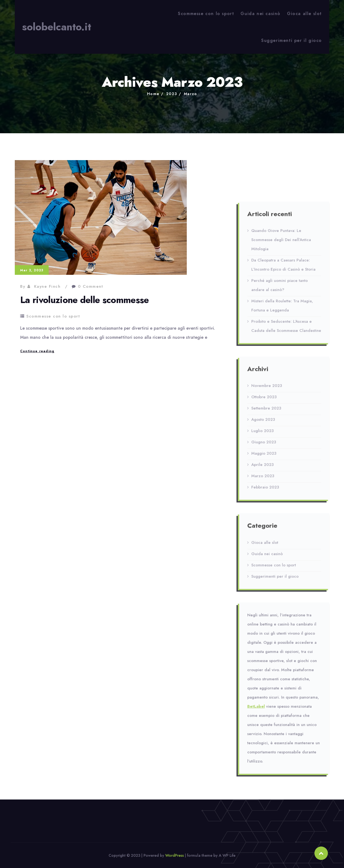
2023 (172, 94)
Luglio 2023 (262, 434)
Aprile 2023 (262, 467)
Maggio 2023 (264, 456)
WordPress (175, 855)
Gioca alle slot (304, 14)
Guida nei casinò (261, 14)
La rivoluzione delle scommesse (85, 300)
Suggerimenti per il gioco (292, 40)
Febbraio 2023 (265, 490)
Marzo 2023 (263, 479)
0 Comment (91, 286)
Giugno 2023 (264, 445)
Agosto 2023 (263, 422)
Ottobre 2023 (264, 400)
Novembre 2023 (267, 388)
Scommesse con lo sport (206, 14)
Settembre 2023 (266, 411)
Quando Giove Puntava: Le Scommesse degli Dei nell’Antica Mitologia (281, 243)
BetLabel (256, 709)
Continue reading (37, 351)
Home (153, 94)
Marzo (190, 94)
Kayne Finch (47, 286)
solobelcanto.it (57, 27)
